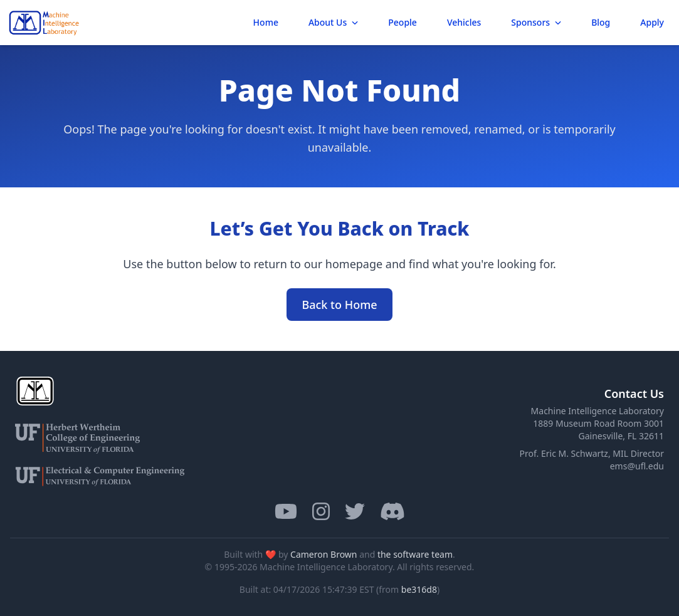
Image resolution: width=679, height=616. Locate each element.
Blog (601, 22)
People (403, 22)
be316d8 (419, 589)
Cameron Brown (324, 554)
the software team (415, 554)
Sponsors (536, 22)
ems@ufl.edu (637, 466)
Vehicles (464, 22)
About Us (333, 22)
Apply (652, 22)
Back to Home (339, 305)
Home (266, 22)
